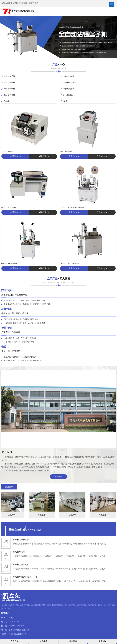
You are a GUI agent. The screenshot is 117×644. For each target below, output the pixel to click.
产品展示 (44, 641)
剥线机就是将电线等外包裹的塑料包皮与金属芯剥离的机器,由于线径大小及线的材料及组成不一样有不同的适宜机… (60, 544)
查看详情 (58, 477)
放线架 (7, 101)
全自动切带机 (9, 95)
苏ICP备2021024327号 (17, 634)
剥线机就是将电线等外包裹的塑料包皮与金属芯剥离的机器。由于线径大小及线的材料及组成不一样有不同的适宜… (60, 581)
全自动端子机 (9, 76)
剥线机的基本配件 (21, 565)
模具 (65, 101)
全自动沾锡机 (69, 76)
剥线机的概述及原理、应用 (25, 577)
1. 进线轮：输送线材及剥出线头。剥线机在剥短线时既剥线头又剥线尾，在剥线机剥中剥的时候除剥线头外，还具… (60, 569)
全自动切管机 (9, 83)
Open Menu (112, 4)
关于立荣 (15, 641)
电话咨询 (102, 641)
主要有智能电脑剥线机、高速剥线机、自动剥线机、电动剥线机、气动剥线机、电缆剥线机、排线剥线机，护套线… (60, 556)
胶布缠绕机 (68, 95)
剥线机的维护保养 (21, 540)
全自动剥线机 (9, 89)
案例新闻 (73, 641)
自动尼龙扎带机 (70, 83)
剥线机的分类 (19, 552)
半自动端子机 (69, 89)
